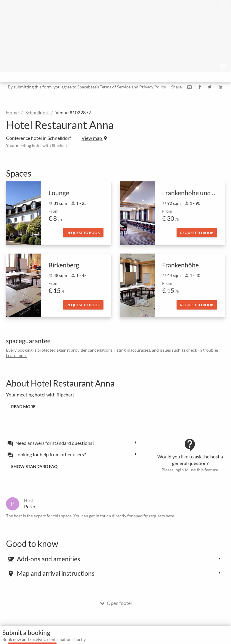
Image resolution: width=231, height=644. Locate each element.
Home (12, 112)
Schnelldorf (37, 112)
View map (94, 138)
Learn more (17, 355)
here (170, 516)
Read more (23, 407)
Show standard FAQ (34, 466)
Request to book (83, 233)
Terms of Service (115, 87)
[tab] (73, 443)
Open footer (116, 603)
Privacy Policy (152, 87)
